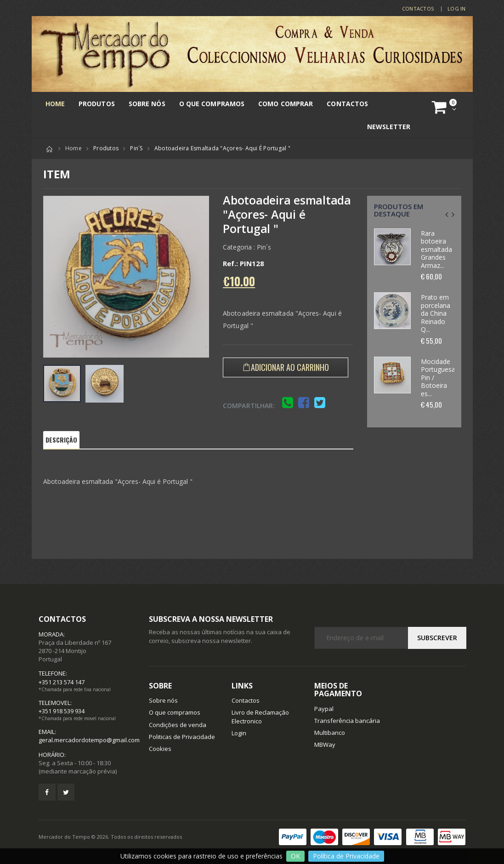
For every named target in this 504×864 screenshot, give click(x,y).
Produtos (97, 104)
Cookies (160, 749)
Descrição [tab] (62, 440)
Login (239, 733)
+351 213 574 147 (62, 682)
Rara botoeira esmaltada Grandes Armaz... (437, 249)
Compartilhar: (249, 406)
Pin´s (136, 148)
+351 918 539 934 (62, 711)
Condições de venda (178, 725)
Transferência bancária (347, 721)
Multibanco (330, 733)
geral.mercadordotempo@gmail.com (89, 740)
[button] (445, 107)
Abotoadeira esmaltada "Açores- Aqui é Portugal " (222, 148)
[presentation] (447, 214)
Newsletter (389, 127)
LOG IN (457, 9)
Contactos (418, 9)
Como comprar (286, 104)
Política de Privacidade (346, 856)
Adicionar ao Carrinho (290, 367)
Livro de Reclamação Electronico (260, 716)
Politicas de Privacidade (182, 737)
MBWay (325, 745)
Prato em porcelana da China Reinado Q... (436, 313)
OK (295, 856)
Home (55, 104)
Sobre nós (147, 104)
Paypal (324, 709)
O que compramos (212, 104)
